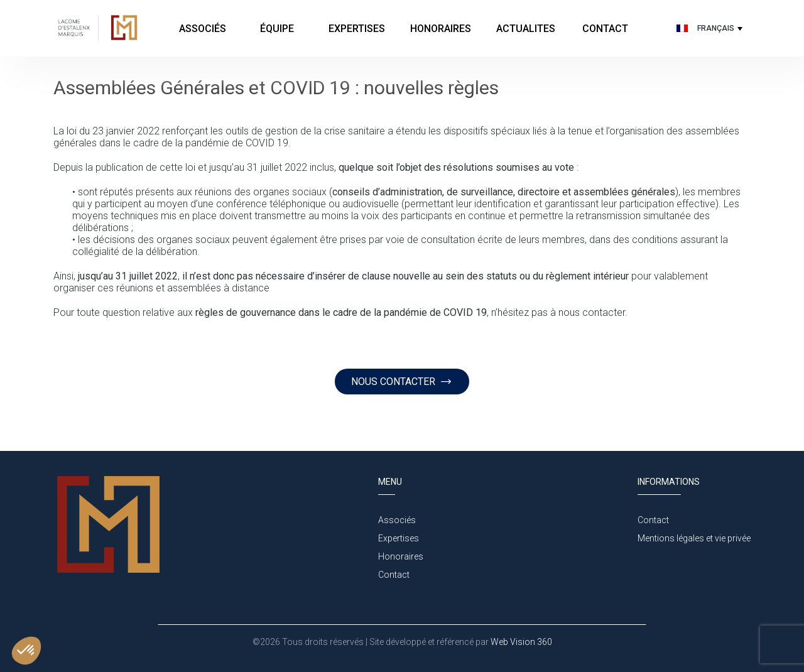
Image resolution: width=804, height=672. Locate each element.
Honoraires (441, 29)
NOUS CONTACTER (402, 382)
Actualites (526, 29)
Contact (605, 29)
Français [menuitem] (716, 28)
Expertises (357, 29)
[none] (708, 29)
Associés (203, 29)
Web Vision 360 (520, 642)
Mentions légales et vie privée (694, 538)
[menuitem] (708, 29)
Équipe (278, 29)
